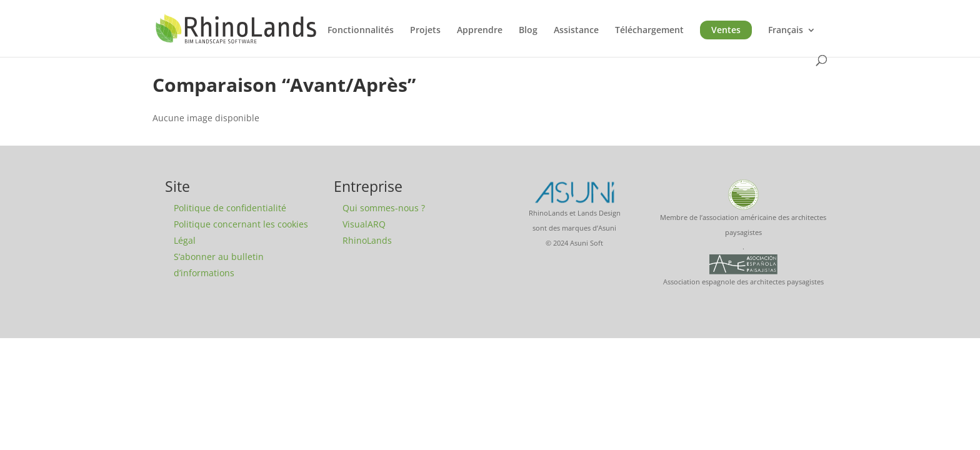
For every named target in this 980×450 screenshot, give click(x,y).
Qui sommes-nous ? (384, 208)
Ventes (726, 30)
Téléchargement (649, 31)
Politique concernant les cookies (241, 224)
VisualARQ (364, 224)
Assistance (576, 31)
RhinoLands (367, 240)
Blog (528, 31)
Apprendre (480, 31)
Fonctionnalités (361, 31)
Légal (185, 240)
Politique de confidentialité (230, 208)
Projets (425, 31)
